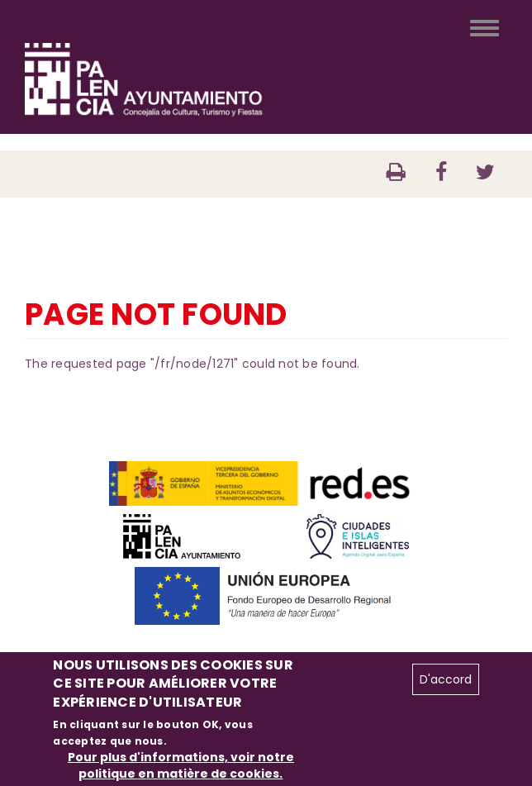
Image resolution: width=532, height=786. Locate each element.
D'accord (446, 679)
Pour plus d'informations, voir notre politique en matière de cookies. (181, 765)
